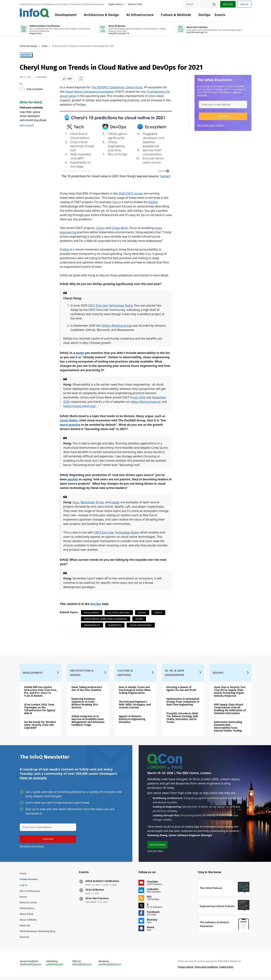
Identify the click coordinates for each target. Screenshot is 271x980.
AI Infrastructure (140, 15)
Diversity (25, 940)
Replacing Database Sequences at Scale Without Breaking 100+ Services (85, 706)
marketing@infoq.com (110, 967)
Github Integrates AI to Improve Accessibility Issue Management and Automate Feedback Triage (88, 724)
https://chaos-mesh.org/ (80, 406)
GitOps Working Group (117, 326)
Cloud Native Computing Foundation (90, 92)
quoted (72, 479)
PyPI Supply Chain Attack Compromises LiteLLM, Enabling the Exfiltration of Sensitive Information (230, 712)
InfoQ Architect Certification (102, 884)
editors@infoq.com (82, 967)
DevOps (204, 15)
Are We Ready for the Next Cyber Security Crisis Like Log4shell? (40, 728)
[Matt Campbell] (22, 89)
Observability (92, 625)
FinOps (64, 249)
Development (66, 15)
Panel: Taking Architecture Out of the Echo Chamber (87, 692)
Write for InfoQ (28, 905)
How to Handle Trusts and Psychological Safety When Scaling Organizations (135, 693)
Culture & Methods (176, 15)
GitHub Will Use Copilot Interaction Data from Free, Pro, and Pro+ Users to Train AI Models (40, 694)
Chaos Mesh (120, 228)
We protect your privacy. (211, 125)
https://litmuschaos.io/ (146, 402)
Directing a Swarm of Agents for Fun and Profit (181, 692)
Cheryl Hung (134, 87)
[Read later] (81, 79)
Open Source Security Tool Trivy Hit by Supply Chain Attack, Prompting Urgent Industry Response (230, 694)
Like (69, 79)
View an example (33, 781)
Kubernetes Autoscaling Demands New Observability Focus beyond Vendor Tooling (228, 729)
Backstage (87, 502)
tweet (79, 353)
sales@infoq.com (55, 967)
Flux (115, 202)
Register (228, 4)
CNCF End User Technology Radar (110, 305)
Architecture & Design (102, 15)
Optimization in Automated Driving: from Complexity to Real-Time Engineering (183, 705)
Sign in (244, 4)
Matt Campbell (35, 89)
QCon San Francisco (97, 901)
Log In (24, 888)
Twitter (165, 176)
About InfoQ (26, 917)
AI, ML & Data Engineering (175, 675)
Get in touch (27, 125)
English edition (115, 4)
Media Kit (25, 928)
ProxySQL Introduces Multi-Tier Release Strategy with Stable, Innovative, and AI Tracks (183, 721)
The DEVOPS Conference (107, 87)
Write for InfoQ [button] (135, 4)
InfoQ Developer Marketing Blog (38, 934)
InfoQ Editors (27, 911)
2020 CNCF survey (131, 193)
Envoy (100, 502)
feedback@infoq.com (31, 967)
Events (220, 15)
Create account (29, 882)
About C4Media (28, 923)
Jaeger (115, 502)
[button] (223, 116)
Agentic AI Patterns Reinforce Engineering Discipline (132, 722)
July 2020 (139, 397)
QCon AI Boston (95, 893)
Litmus (100, 228)
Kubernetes (115, 625)
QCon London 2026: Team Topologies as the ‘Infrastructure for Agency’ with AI (40, 712)
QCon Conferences (30, 894)
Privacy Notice (186, 970)
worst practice (70, 425)
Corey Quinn (69, 420)
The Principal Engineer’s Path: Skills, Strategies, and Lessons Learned (135, 708)
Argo (76, 502)
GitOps (153, 202)
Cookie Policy (226, 970)
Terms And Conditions (206, 970)
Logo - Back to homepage (35, 13)
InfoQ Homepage (29, 46)
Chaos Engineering (141, 625)
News (45, 46)
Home (23, 876)
